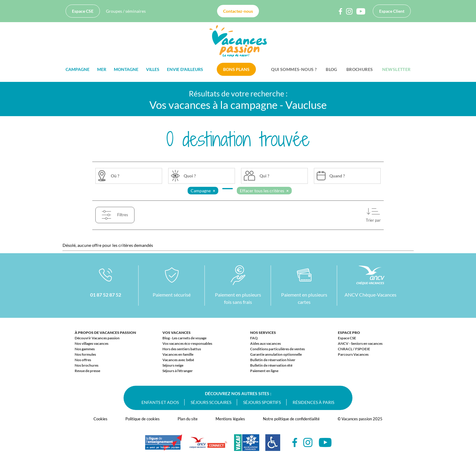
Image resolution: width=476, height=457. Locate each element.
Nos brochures (87, 365)
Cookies (100, 419)
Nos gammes (85, 349)
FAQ (254, 338)
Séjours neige (173, 365)
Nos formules (85, 354)
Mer (102, 69)
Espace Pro (349, 333)
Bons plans (236, 69)
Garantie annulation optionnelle (276, 354)
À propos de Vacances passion (105, 333)
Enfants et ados (160, 402)
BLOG (331, 69)
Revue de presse (87, 371)
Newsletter (396, 69)
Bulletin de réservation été (271, 365)
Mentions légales (230, 419)
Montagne (126, 69)
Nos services (263, 333)
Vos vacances (177, 333)
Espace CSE (83, 11)
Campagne (78, 69)
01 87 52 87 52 (106, 295)
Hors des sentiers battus (182, 349)
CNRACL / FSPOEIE (354, 349)
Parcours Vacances (353, 354)
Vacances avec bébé (178, 360)
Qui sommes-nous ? (294, 69)
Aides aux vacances (265, 343)
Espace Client (392, 11)
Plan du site (188, 419)
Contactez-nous (238, 11)
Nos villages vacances (92, 343)
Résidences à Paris (313, 402)
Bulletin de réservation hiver (273, 360)
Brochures (360, 69)
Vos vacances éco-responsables (187, 343)
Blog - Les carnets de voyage (184, 338)
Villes (153, 69)
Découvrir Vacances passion (97, 338)
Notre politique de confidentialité (291, 419)
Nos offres (83, 360)
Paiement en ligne (264, 371)
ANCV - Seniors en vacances (360, 343)
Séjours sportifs (262, 402)
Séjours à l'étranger (178, 371)
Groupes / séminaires (126, 11)
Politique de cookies (143, 419)
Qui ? (264, 176)
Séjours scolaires (211, 402)
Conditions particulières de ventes (277, 349)
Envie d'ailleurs (185, 69)
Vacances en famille (178, 354)
